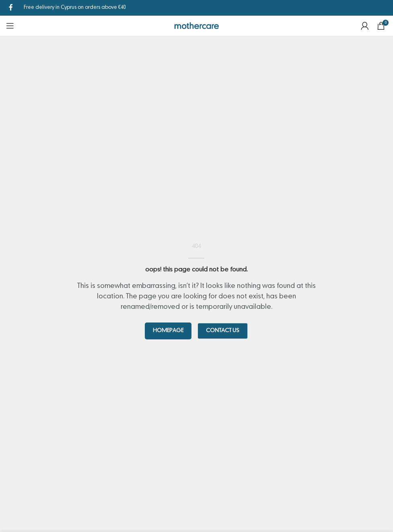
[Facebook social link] (11, 8)
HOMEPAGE (168, 331)
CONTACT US (223, 331)
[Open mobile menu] (10, 26)
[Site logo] (196, 26)
